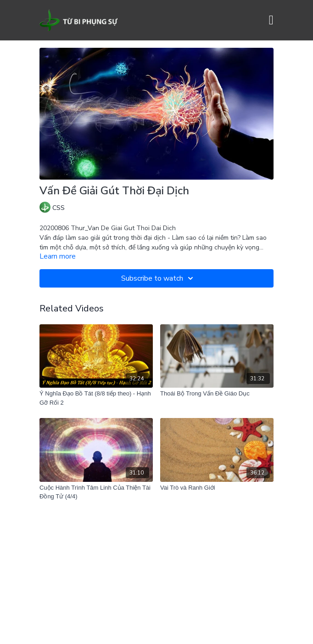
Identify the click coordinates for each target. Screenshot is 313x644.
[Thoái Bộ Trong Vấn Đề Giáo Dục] (217, 394)
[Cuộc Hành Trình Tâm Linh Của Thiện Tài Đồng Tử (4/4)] (96, 492)
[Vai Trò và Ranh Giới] (217, 488)
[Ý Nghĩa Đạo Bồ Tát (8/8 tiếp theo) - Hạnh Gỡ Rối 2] (96, 398)
